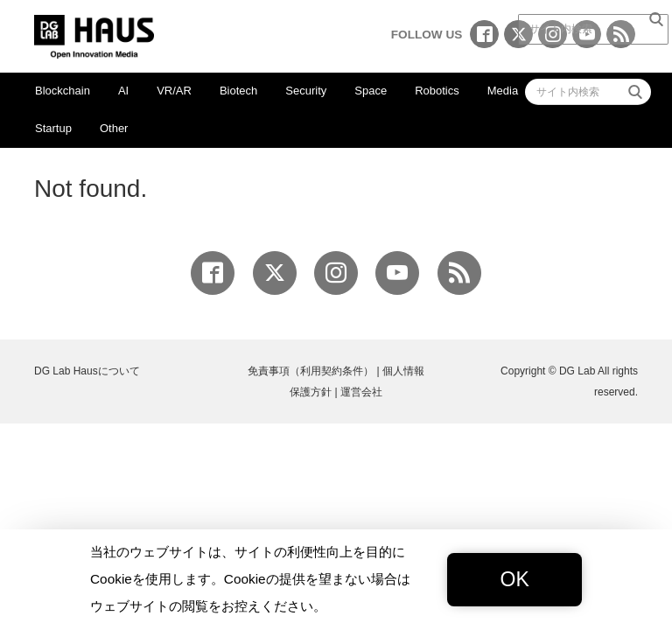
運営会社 (361, 392)
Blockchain (63, 91)
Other (114, 128)
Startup (53, 128)
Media (503, 91)
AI (123, 91)
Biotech (238, 91)
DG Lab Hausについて (87, 371)
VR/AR (174, 91)
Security (306, 91)
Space (371, 91)
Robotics (437, 91)
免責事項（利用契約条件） (311, 371)
